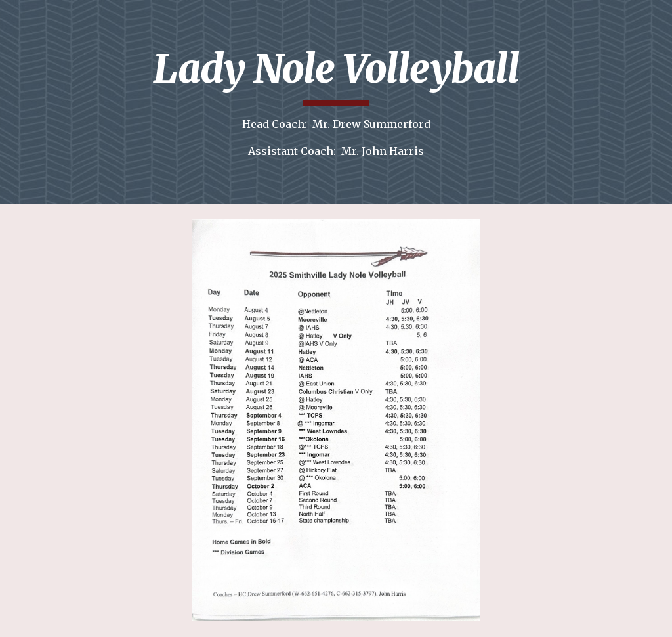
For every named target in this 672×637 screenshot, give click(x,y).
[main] (336, 102)
